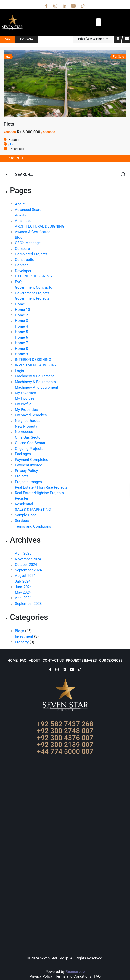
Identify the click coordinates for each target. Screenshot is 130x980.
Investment (24, 636)
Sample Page (26, 515)
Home (20, 304)
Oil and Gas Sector (30, 443)
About (20, 204)
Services (22, 521)
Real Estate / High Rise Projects (41, 487)
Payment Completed (32, 460)
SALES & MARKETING (33, 510)
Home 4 (21, 326)
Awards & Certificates (33, 232)
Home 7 (21, 343)
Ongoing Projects (29, 449)
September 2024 (28, 570)
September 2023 (28, 604)
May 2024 (23, 592)
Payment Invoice (28, 465)
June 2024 (23, 587)
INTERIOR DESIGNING (33, 360)
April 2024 (23, 598)
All (7, 39)
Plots (9, 124)
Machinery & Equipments (35, 382)
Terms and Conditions (33, 526)
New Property (26, 426)
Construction (26, 260)
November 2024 (28, 559)
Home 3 (21, 321)
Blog (19, 237)
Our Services (111, 660)
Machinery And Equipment (36, 387)
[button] (98, 22)
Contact (21, 265)
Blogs (20, 631)
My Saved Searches (31, 415)
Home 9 (21, 354)
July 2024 (23, 581)
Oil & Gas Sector (28, 437)
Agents (21, 215)
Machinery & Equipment (34, 376)
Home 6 (21, 337)
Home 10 (22, 310)
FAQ (18, 282)
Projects (22, 476)
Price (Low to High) (91, 39)
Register (22, 498)
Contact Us (53, 660)
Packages (23, 454)
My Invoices (25, 398)
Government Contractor (34, 287)
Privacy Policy (26, 471)
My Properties (26, 410)
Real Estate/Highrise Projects (39, 493)
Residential (24, 504)
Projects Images (28, 482)
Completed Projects (31, 254)
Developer (23, 271)
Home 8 (21, 349)
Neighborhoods (28, 421)
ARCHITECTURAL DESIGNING (40, 226)
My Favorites (25, 393)
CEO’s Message (28, 243)
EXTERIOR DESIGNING (33, 276)
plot (11, 144)
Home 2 (21, 315)
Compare (22, 249)
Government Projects (32, 293)
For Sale (27, 39)
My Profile (23, 404)
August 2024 (25, 576)
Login (19, 371)
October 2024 (26, 565)
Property (22, 642)
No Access (24, 432)
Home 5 (21, 332)
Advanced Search (29, 210)
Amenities (23, 221)
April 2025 (23, 553)
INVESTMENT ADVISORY (36, 365)
